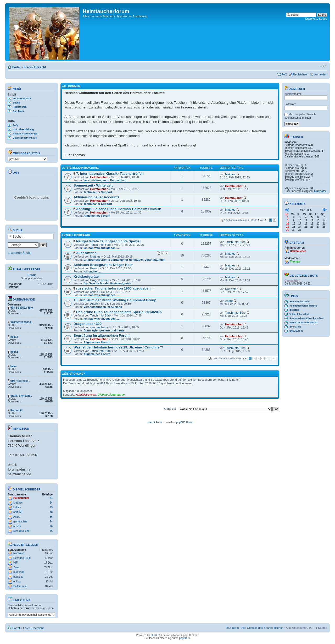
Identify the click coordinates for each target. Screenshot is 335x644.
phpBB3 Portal (185, 422)
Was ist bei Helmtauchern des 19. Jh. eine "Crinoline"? (118, 347)
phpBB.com (296, 331)
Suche (16, 103)
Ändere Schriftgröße (323, 66)
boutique (18, 577)
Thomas (295, 262)
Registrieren (301, 74)
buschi (17, 526)
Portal (16, 67)
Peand (94, 268)
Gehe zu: (170, 409)
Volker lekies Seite (300, 314)
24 (51, 522)
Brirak (32, 275)
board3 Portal (154, 422)
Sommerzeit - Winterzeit (93, 185)
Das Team (18, 111)
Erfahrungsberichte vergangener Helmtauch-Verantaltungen (124, 260)
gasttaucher (20, 522)
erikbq (17, 582)
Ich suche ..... (93, 271)
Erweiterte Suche (316, 19)
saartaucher (98, 327)
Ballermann (20, 586)
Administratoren (86, 395)
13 (274, 358)
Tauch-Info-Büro (100, 245)
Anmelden (321, 74)
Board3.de (295, 327)
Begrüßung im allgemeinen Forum (102, 335)
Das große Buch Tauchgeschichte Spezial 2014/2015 (119, 312)
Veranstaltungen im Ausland (103, 307)
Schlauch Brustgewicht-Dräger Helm (104, 265)
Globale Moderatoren (111, 395)
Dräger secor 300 (88, 324)
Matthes (18, 503)
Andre (17, 517)
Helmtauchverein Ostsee (303, 306)
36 (51, 517)
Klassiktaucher (22, 531)
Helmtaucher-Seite (300, 302)
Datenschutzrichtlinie (25, 138)
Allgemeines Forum (97, 216)
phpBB (154, 635)
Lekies (17, 507)
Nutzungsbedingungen (26, 134)
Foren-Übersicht (35, 67)
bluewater (19, 553)
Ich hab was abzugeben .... (102, 248)
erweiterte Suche (20, 253)
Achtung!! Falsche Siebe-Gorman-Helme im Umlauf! (119, 209)
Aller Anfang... (88, 253)
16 (51, 526)
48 (51, 512)
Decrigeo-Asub (22, 558)
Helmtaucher (21, 498)
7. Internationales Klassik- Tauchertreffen (110, 174)
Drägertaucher (99, 280)
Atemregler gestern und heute (104, 330)
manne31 (19, 572)
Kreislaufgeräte (86, 277)
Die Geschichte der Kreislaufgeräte (107, 283)
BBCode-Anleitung (23, 129)
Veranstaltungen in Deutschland (105, 180)
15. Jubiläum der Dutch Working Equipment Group (115, 300)
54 (51, 503)
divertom (294, 310)
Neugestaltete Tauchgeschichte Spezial (108, 241)
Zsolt (16, 567)
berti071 (18, 512)
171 (50, 498)
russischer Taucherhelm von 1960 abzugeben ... (115, 288)
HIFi (16, 563)
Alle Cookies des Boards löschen (262, 628)
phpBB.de (185, 638)
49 (51, 507)
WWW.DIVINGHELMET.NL (304, 323)
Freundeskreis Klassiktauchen (306, 318)
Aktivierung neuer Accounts (96, 197)
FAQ (284, 74)
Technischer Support (98, 192)
